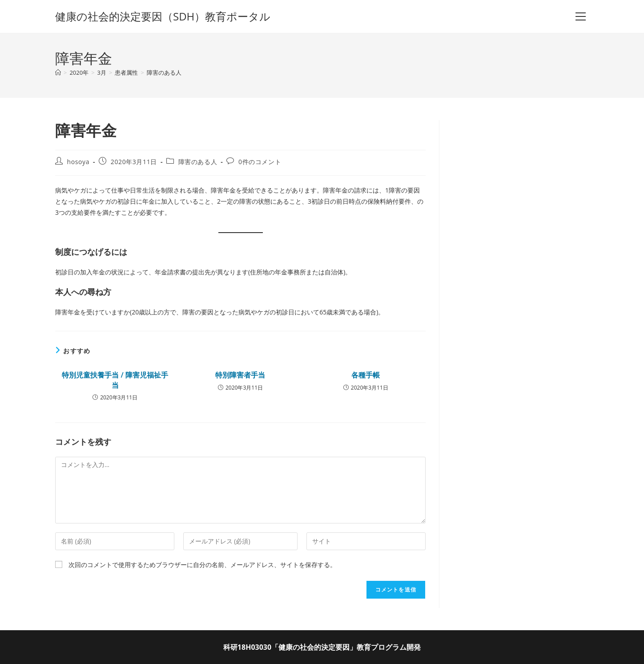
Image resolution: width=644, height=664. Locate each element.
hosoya (78, 162)
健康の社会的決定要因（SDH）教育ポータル (163, 16)
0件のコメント (260, 162)
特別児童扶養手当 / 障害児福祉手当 (115, 380)
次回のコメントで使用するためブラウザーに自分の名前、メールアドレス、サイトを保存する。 (202, 565)
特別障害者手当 (240, 375)
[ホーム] (58, 72)
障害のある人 (164, 72)
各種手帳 (366, 375)
